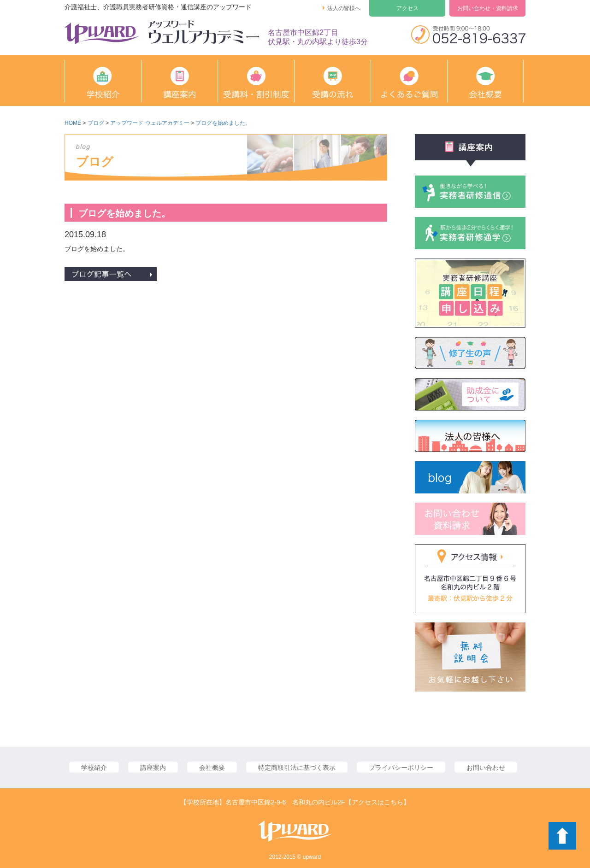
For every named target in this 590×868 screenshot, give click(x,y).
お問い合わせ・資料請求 (488, 8)
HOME (73, 123)
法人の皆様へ (344, 8)
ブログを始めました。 (223, 123)
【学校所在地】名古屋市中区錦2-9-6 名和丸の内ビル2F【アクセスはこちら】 (295, 802)
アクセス (407, 8)
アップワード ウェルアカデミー (150, 123)
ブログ (96, 123)
